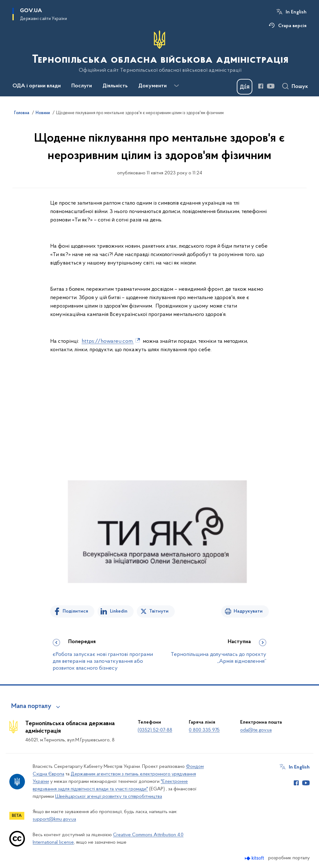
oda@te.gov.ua (256, 730)
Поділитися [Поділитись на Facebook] (75, 611)
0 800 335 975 (204, 730)
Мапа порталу (31, 706)
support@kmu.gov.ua (54, 819)
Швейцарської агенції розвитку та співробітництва (109, 797)
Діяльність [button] (115, 86)
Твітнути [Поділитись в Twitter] (159, 611)
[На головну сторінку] (160, 52)
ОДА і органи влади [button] (37, 86)
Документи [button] (152, 86)
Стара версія (292, 26)
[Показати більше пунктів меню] (176, 86)
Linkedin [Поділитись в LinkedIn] (119, 611)
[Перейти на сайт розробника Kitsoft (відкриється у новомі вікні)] (255, 858)
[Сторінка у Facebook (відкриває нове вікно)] (261, 86)
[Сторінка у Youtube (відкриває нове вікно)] (271, 86)
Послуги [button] (82, 86)
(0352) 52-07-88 (155, 730)
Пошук (300, 87)
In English (296, 12)
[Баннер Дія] (245, 87)
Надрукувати (248, 611)
